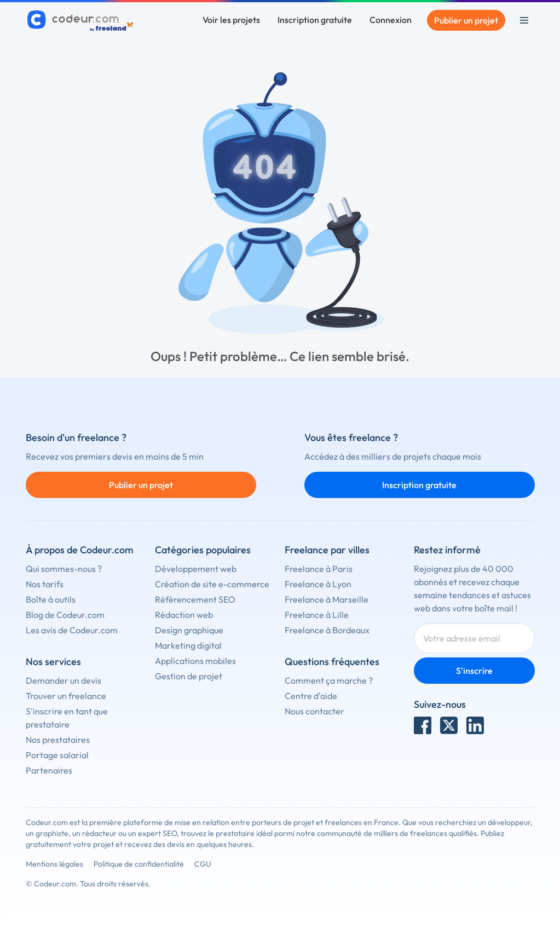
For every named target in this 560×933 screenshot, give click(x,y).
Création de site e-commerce (212, 584)
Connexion (391, 20)
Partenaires (49, 770)
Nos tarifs (45, 584)
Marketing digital (188, 645)
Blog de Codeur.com (65, 615)
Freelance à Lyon (318, 584)
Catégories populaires (203, 550)
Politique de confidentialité (139, 864)
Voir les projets (231, 20)
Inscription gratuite (315, 20)
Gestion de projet (189, 676)
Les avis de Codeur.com (72, 630)
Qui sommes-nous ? (64, 569)
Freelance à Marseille (327, 599)
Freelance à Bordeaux (327, 630)
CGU (203, 864)
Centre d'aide (311, 696)
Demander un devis (63, 680)
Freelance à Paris (319, 569)
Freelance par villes (327, 550)
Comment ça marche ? (329, 680)
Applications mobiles (195, 661)
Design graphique (189, 630)
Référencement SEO (195, 599)
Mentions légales (54, 864)
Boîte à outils (51, 599)
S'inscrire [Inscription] (474, 671)
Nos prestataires (58, 740)
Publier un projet (466, 20)
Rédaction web (184, 615)
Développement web (196, 569)
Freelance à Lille (317, 615)
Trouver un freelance (66, 696)
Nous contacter (314, 711)
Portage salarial (57, 755)
